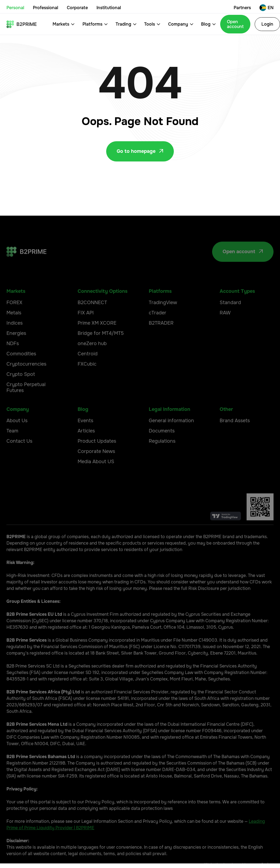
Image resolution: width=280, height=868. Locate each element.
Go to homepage (140, 151)
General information (171, 433)
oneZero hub (92, 356)
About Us (17, 433)
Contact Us (19, 453)
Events (85, 433)
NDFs (13, 356)
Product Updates (97, 453)
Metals (14, 325)
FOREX (14, 315)
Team (12, 443)
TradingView (163, 315)
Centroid (88, 366)
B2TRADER (161, 335)
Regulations (162, 453)
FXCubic (87, 376)
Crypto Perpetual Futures (26, 399)
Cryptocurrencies (26, 376)
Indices (15, 335)
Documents (162, 443)
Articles (86, 443)
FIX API (86, 325)
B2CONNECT (92, 315)
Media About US (96, 474)
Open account (235, 24)
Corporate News (96, 463)
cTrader (158, 325)
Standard (230, 315)
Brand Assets (235, 433)
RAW (225, 325)
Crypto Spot (21, 386)
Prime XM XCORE (97, 335)
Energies (16, 345)
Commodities (21, 366)
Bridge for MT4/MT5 (101, 345)
